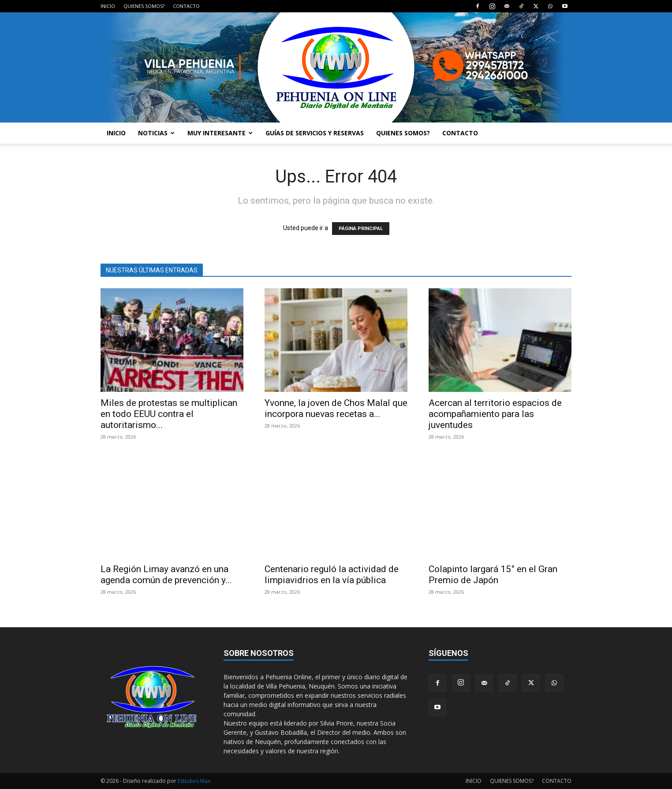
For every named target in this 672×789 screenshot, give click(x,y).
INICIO (108, 6)
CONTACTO (186, 6)
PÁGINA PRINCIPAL (361, 229)
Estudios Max (194, 781)
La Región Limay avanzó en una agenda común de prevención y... (166, 575)
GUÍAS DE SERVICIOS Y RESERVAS (315, 133)
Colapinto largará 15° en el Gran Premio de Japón (493, 575)
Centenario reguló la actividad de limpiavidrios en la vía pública (332, 575)
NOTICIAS (156, 133)
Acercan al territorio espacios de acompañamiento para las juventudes (495, 414)
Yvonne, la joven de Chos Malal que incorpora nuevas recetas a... (336, 408)
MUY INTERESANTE (220, 133)
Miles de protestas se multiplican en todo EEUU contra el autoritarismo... (169, 414)
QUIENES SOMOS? (144, 6)
